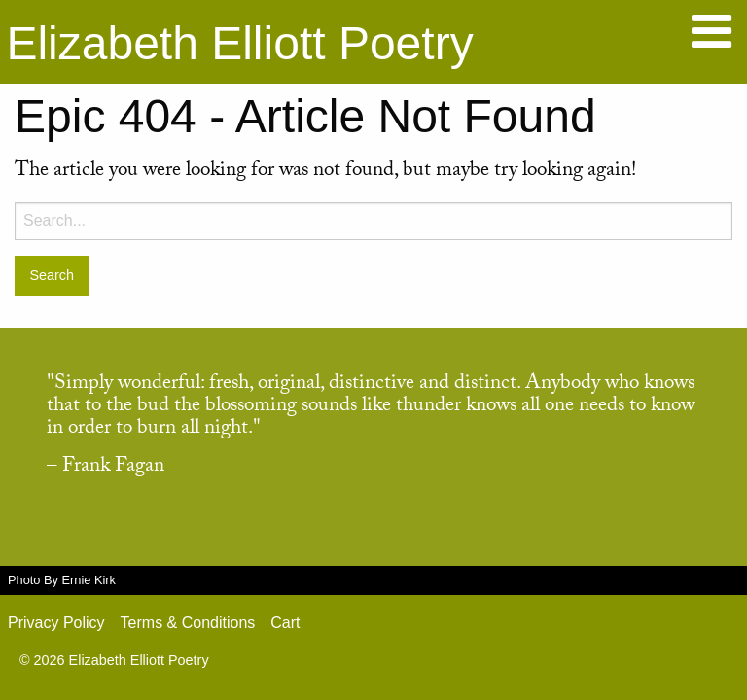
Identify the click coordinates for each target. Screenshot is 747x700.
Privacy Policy (56, 623)
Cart (285, 623)
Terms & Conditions (188, 623)
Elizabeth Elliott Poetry (239, 43)
